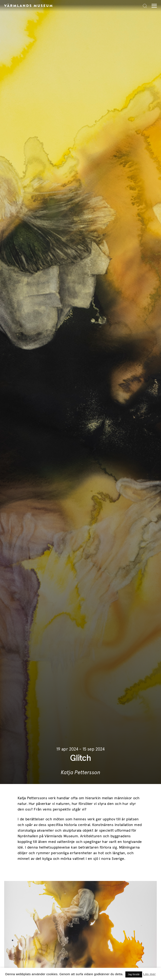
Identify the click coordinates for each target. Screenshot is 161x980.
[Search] (145, 6)
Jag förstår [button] (134, 974)
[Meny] (153, 6)
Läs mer (149, 974)
